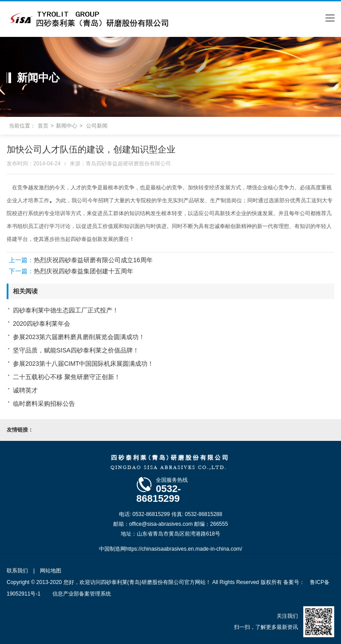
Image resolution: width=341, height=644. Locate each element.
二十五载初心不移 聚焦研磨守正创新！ (67, 377)
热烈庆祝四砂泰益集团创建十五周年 (83, 271)
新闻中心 (67, 126)
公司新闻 (97, 126)
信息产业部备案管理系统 (82, 594)
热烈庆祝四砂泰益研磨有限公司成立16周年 (93, 260)
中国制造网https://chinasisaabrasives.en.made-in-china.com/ (171, 549)
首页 (43, 126)
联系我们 (17, 571)
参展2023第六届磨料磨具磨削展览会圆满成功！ (79, 337)
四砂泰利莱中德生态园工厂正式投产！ (66, 310)
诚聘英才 (25, 390)
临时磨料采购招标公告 (44, 404)
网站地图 (51, 571)
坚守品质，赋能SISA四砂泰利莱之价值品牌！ (76, 350)
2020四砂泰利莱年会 (42, 324)
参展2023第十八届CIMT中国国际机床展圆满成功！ (83, 364)
